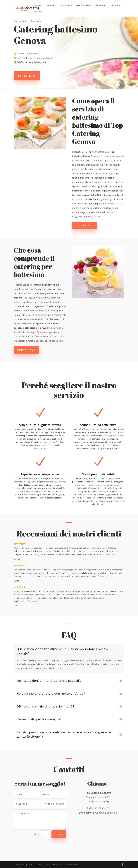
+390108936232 (101, 808)
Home (17, 21)
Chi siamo (39, 6)
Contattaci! (27, 76)
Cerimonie (65, 6)
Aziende (50, 6)
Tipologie (114, 6)
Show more (111, 554)
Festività (99, 6)
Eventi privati (82, 6)
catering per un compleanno (102, 485)
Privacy (40, 864)
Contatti (38, 12)
